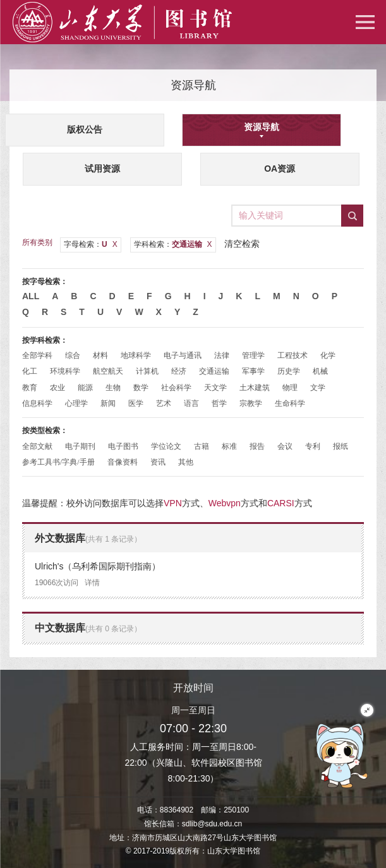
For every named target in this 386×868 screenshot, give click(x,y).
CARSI (281, 503)
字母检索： (91, 244)
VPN (173, 503)
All (31, 296)
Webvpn (225, 503)
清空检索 (242, 244)
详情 (92, 583)
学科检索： (173, 244)
